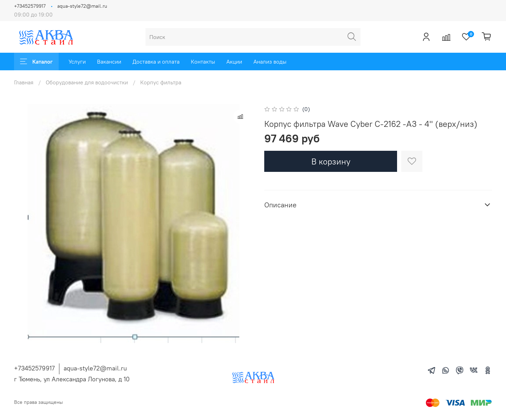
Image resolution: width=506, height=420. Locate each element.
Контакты (203, 62)
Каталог (36, 62)
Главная (24, 82)
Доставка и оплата (156, 62)
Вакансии (109, 62)
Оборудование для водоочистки (87, 82)
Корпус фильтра (161, 82)
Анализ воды (270, 62)
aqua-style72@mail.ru (82, 6)
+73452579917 (30, 6)
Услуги (77, 62)
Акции (234, 62)
